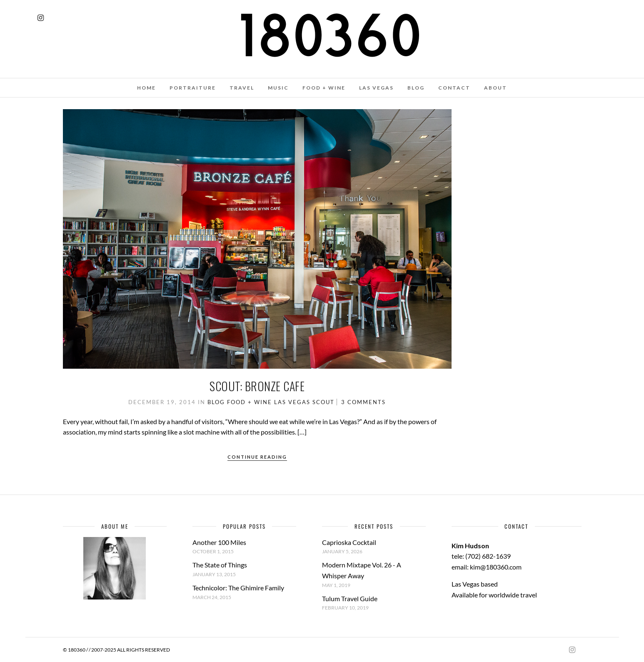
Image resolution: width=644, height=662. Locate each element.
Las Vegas (292, 402)
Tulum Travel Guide (350, 598)
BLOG (416, 88)
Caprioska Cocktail (349, 542)
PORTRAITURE (193, 88)
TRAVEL (242, 88)
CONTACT (454, 88)
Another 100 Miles (219, 542)
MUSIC (278, 88)
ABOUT (495, 88)
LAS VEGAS (376, 88)
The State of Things (220, 565)
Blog (216, 402)
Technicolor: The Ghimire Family (238, 588)
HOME (146, 88)
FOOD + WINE (324, 88)
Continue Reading (257, 457)
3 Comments (363, 402)
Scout (323, 402)
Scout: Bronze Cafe (257, 386)
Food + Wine (250, 402)
